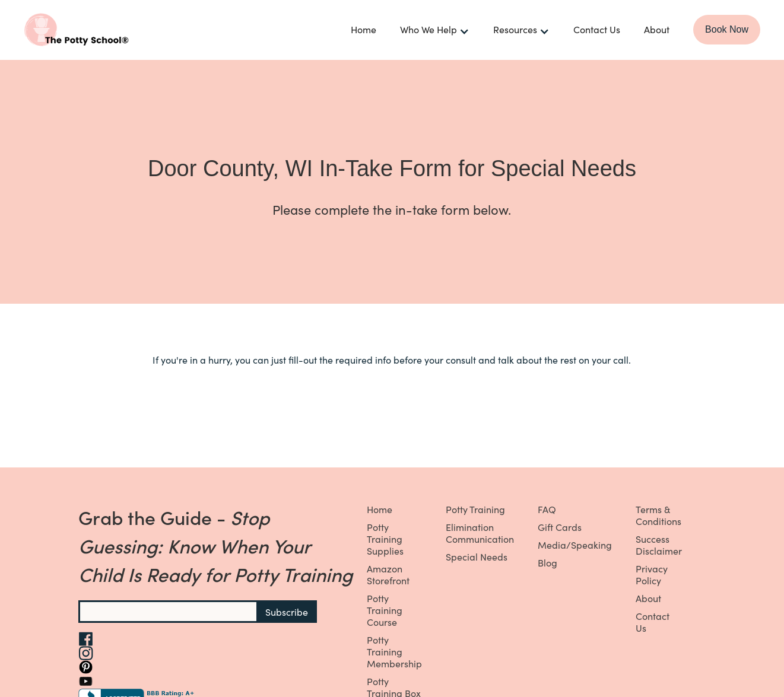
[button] (435, 30)
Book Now (727, 29)
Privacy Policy (652, 574)
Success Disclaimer (659, 545)
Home (364, 29)
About (657, 29)
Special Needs (477, 556)
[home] (113, 30)
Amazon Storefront (388, 574)
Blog (547, 562)
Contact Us (597, 29)
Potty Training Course (385, 610)
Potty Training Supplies (385, 539)
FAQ (547, 509)
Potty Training (475, 509)
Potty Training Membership (394, 651)
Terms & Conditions (658, 515)
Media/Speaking (575, 545)
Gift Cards (560, 527)
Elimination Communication (480, 533)
